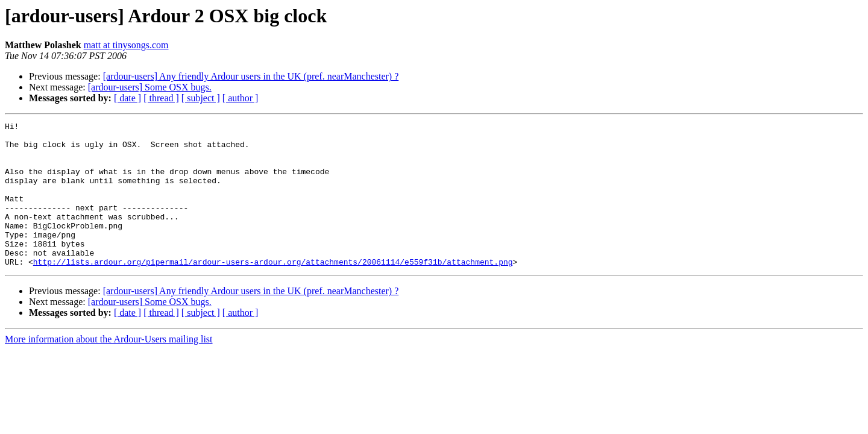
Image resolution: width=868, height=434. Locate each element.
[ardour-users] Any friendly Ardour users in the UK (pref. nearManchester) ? (251, 76)
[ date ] (127, 98)
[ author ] (241, 98)
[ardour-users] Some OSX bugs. (150, 87)
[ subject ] (201, 98)
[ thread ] (161, 98)
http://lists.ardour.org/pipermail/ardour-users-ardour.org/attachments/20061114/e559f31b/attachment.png (273, 291)
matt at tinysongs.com (126, 45)
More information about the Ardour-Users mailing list (109, 368)
